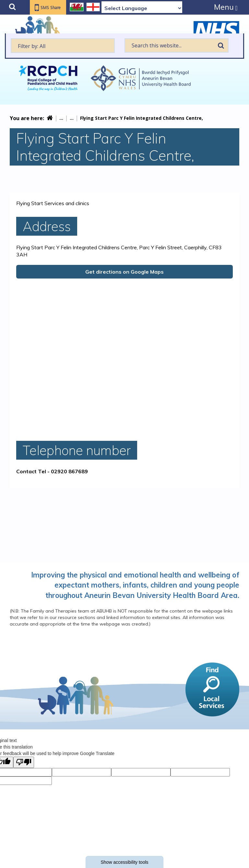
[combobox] (63, 46)
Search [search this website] (221, 45)
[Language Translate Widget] (142, 8)
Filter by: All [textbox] (32, 46)
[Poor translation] (24, 762)
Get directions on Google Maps (124, 272)
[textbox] (63, 46)
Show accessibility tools (124, 862)
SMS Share (53, 8)
